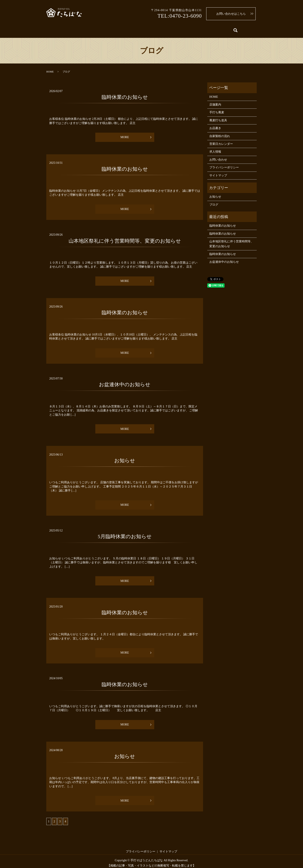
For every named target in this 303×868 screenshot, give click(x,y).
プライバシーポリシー (224, 164)
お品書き (122, 29)
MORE (125, 134)
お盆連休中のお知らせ (125, 381)
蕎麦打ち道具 (178, 29)
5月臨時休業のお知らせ (125, 533)
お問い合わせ (218, 156)
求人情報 (236, 29)
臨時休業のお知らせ (125, 94)
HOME (56, 29)
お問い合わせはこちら (231, 14)
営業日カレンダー (208, 29)
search (252, 29)
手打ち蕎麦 (99, 29)
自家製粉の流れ (149, 29)
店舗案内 (76, 29)
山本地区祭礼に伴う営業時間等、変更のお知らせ (125, 238)
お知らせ (125, 457)
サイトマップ (218, 172)
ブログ (214, 201)
